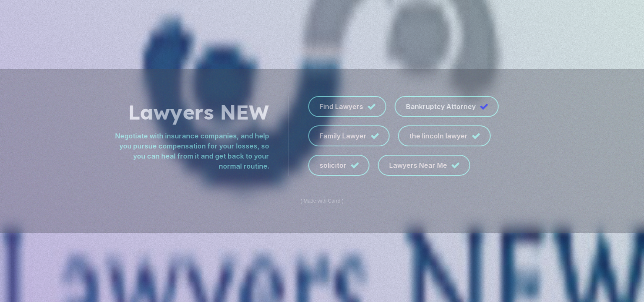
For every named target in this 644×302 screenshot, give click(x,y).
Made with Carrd (322, 201)
